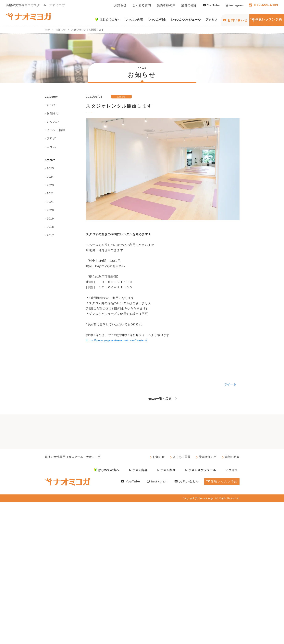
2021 (50, 202)
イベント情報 (56, 130)
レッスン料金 (166, 470)
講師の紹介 (189, 5)
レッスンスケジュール (201, 470)
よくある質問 (142, 5)
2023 (50, 185)
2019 (50, 218)
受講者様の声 (166, 5)
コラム (51, 147)
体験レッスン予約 (269, 19)
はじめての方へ (109, 470)
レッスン (53, 122)
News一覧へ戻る (160, 399)
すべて (51, 105)
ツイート (230, 384)
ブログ (51, 138)
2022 (50, 193)
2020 (50, 210)
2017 (50, 235)
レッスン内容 (138, 470)
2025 (50, 168)
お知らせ (120, 5)
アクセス (232, 470)
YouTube (211, 5)
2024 (50, 177)
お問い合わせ (235, 20)
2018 (50, 227)
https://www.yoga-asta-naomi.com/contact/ (117, 340)
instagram (235, 5)
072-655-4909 (263, 5)
